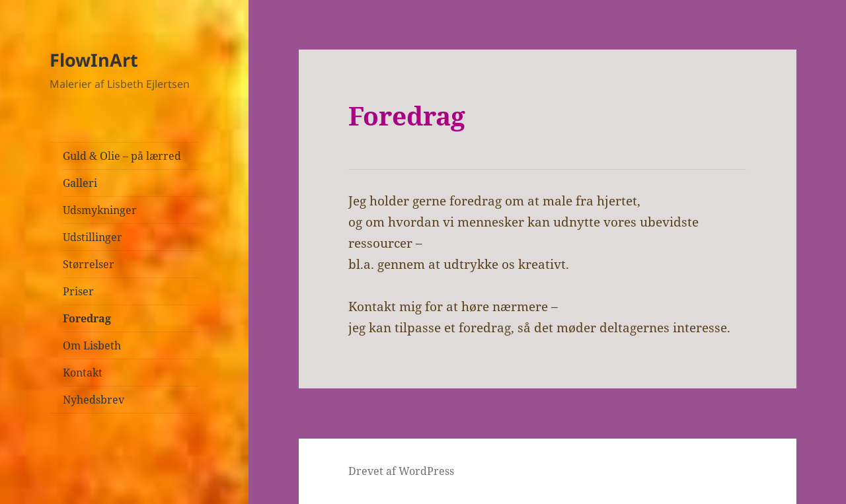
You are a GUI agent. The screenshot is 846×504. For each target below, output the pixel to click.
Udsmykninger (100, 210)
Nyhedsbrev (94, 400)
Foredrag (87, 318)
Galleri (80, 183)
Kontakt (83, 373)
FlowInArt (94, 60)
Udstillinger (93, 237)
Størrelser (89, 264)
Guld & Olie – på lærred (122, 156)
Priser (78, 291)
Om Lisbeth (92, 345)
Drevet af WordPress (401, 471)
